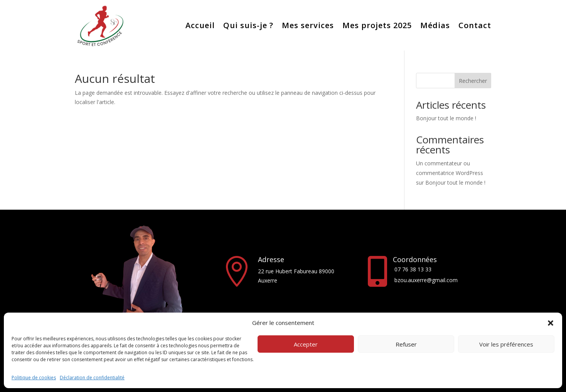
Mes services (308, 25)
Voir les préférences (506, 344)
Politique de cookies (34, 378)
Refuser (406, 344)
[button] (551, 323)
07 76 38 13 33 (413, 269)
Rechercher (473, 81)
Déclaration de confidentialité (92, 378)
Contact (475, 25)
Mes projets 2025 (377, 25)
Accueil (200, 25)
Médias (435, 25)
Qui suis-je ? (248, 25)
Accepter (306, 344)
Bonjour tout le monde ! (446, 118)
